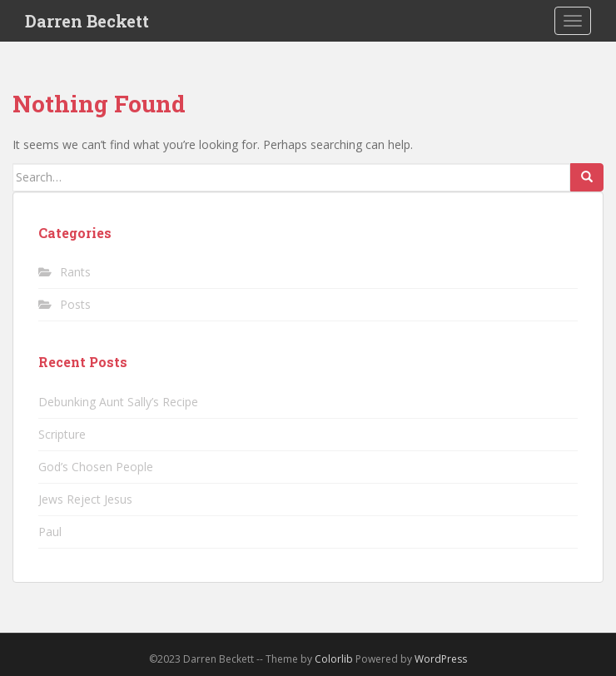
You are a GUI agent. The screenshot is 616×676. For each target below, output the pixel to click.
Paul (50, 532)
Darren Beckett (87, 21)
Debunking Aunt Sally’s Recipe (118, 402)
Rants (75, 272)
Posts (75, 304)
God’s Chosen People (96, 467)
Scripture (62, 434)
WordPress (441, 659)
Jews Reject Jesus (85, 499)
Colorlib (334, 659)
